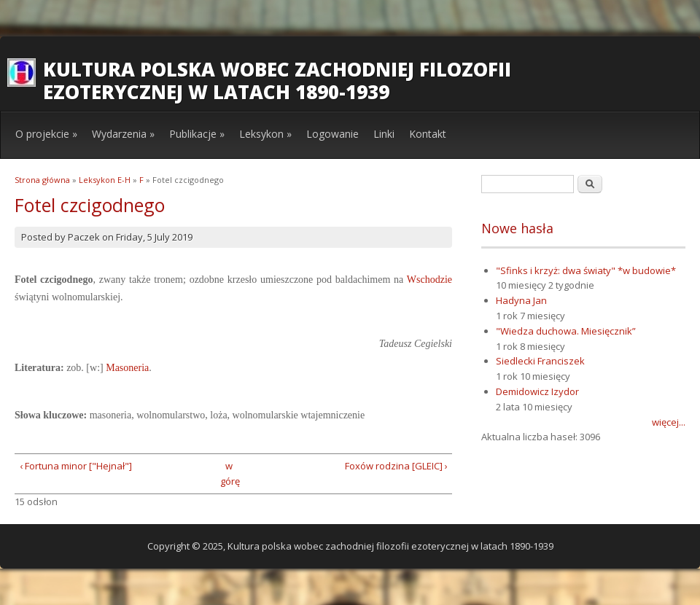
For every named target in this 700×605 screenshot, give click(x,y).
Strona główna (42, 180)
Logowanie (332, 134)
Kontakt (428, 134)
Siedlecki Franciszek (540, 361)
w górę (229, 473)
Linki (384, 134)
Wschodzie (429, 280)
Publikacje (197, 134)
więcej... (669, 422)
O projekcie (46, 134)
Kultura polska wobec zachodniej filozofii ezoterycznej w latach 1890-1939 (277, 81)
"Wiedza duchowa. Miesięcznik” (566, 331)
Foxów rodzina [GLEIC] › (396, 466)
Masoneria (127, 368)
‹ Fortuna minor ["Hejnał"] (76, 466)
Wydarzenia (123, 134)
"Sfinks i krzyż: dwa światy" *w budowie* (586, 270)
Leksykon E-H (105, 180)
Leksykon (265, 134)
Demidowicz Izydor (537, 391)
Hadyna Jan (521, 300)
